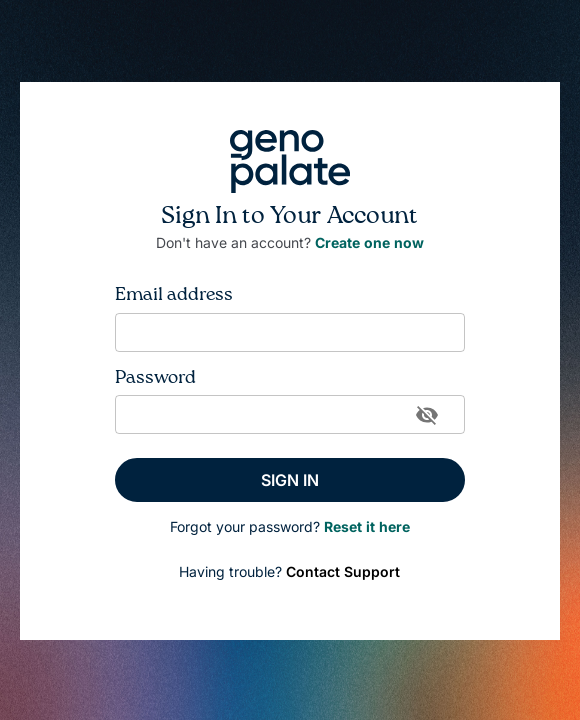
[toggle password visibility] (427, 415)
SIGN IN (290, 480)
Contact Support (343, 571)
